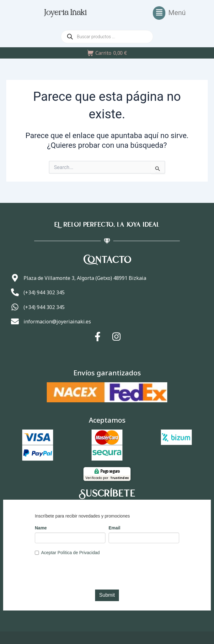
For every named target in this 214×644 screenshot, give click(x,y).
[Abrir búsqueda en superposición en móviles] (107, 37)
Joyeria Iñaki (65, 13)
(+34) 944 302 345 (44, 292)
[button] (169, 13)
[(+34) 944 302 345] (15, 292)
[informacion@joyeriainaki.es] (15, 321)
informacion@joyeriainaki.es (57, 322)
